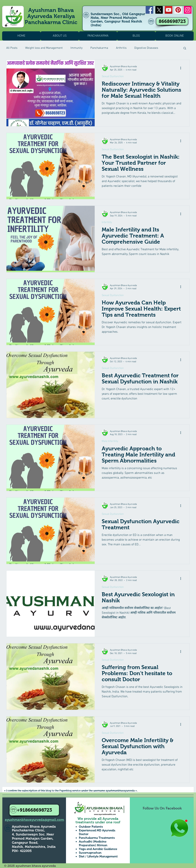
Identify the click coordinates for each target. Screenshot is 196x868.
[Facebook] (149, 10)
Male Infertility (110, 441)
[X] (159, 10)
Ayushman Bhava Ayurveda (34, 827)
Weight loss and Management (44, 48)
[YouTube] (169, 10)
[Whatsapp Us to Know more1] (179, 828)
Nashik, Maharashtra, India (34, 847)
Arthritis (121, 48)
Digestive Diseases (146, 48)
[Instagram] (188, 10)
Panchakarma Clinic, (29, 830)
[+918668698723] (34, 810)
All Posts (12, 48)
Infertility (107, 222)
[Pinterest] (178, 10)
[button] (185, 48)
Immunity (77, 48)
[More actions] (182, 68)
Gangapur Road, (25, 843)
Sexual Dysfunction (113, 76)
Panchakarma (99, 48)
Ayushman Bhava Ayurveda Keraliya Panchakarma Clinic (51, 16)
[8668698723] (172, 21)
